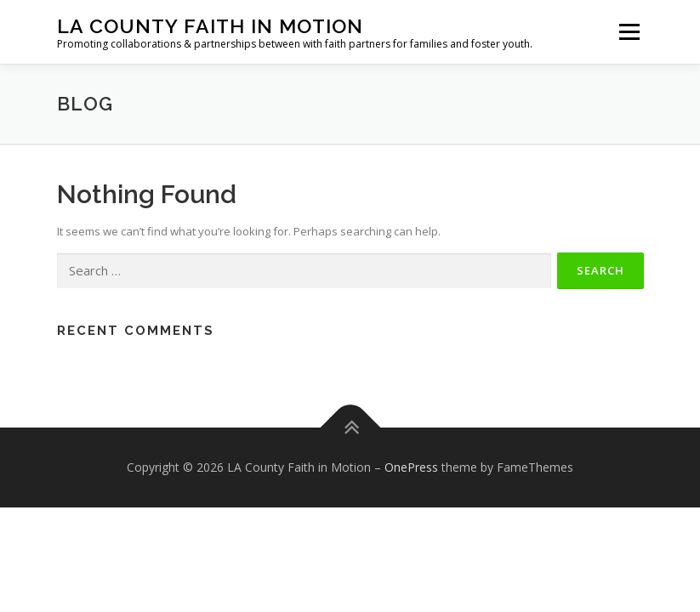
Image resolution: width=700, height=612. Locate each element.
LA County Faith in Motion (210, 26)
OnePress (411, 467)
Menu (629, 31)
